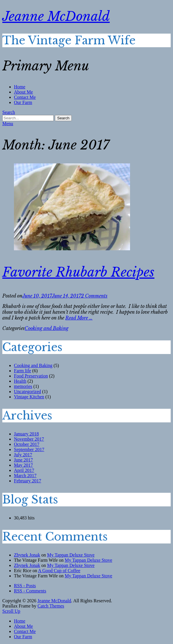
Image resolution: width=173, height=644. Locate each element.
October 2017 (27, 444)
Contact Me (25, 97)
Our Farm (23, 102)
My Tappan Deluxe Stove (71, 555)
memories (23, 386)
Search (9, 112)
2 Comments (94, 296)
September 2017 (29, 449)
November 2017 (29, 439)
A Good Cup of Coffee (59, 571)
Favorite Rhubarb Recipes (78, 272)
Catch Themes (51, 606)
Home (20, 87)
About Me (23, 92)
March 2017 (25, 476)
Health (20, 381)
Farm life (22, 371)
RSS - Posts (25, 586)
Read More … (79, 318)
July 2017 (23, 455)
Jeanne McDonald (56, 16)
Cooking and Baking (47, 328)
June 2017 (23, 460)
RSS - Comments (30, 591)
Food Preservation (31, 376)
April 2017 (24, 470)
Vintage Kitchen (29, 397)
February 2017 (28, 481)
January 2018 (26, 434)
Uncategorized (27, 392)
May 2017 (23, 465)
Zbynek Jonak (27, 555)
